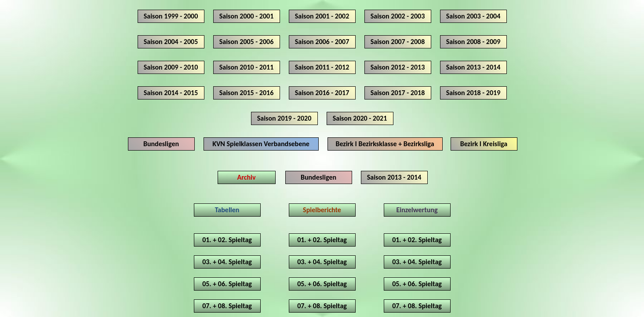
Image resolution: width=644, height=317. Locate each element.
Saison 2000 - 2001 (247, 16)
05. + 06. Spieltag (227, 284)
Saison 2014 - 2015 (171, 93)
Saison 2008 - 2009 (473, 42)
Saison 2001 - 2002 (322, 16)
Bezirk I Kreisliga (484, 144)
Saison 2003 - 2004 (473, 16)
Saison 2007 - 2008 (398, 42)
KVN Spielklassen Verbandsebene (261, 144)
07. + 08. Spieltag (227, 306)
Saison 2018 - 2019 (473, 93)
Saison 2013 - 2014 (473, 67)
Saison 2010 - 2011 (247, 67)
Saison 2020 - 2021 (360, 118)
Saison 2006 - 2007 (322, 42)
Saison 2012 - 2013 (398, 67)
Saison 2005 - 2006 (247, 42)
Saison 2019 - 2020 (284, 118)
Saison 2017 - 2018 (398, 93)
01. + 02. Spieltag (227, 240)
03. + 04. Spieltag (227, 262)
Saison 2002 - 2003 (398, 16)
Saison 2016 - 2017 (322, 93)
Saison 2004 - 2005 (171, 42)
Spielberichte (322, 210)
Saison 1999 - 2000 (171, 16)
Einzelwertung (417, 210)
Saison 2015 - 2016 (247, 93)
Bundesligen (161, 144)
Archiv (247, 177)
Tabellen (227, 210)
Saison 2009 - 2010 (171, 67)
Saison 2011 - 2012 (322, 67)
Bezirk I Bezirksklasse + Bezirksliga (385, 144)
